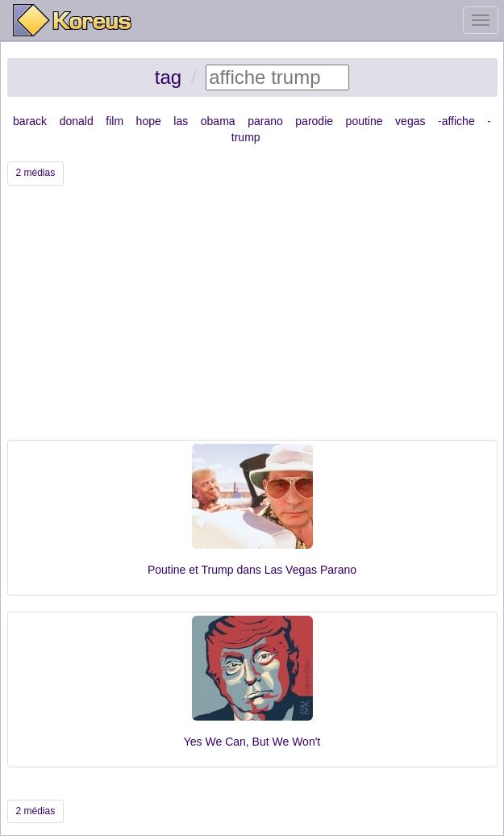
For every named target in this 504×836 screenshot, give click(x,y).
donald (77, 121)
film (115, 121)
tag (168, 77)
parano (265, 121)
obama (218, 121)
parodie (314, 121)
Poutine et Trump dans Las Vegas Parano (252, 570)
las (181, 121)
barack (30, 121)
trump (246, 137)
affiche (458, 121)
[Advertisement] (252, 319)
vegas (410, 121)
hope (149, 121)
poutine (364, 121)
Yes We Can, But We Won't (252, 742)
